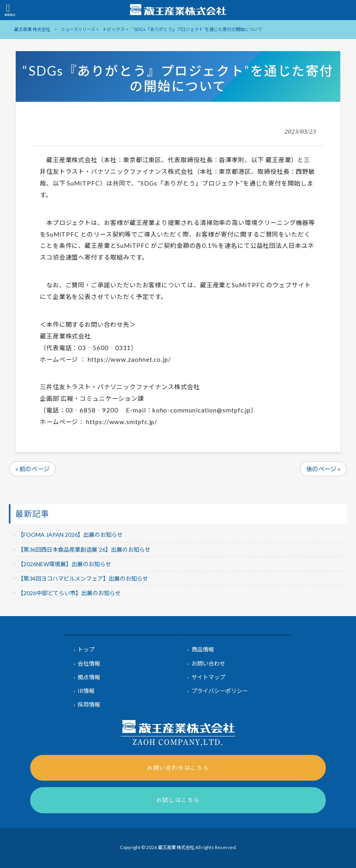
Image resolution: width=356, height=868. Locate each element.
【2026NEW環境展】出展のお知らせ (64, 564)
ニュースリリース (78, 29)
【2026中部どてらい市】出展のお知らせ (69, 593)
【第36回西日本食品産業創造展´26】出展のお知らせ (84, 549)
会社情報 (89, 663)
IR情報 (86, 691)
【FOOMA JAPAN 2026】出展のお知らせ (70, 535)
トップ (86, 649)
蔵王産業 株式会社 (32, 29)
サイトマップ (208, 677)
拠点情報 (89, 677)
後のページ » (323, 469)
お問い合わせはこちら (178, 768)
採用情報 (89, 704)
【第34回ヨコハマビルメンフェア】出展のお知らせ (83, 578)
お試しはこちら (178, 800)
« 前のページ (32, 469)
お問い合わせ (208, 663)
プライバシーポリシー (220, 691)
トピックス (114, 29)
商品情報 (203, 649)
